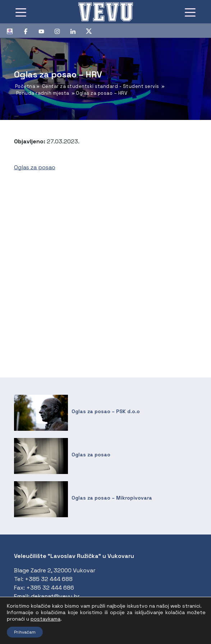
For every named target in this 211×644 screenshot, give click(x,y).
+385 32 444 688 (49, 579)
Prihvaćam (25, 632)
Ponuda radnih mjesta (43, 93)
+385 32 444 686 (50, 588)
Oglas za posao (35, 167)
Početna (25, 86)
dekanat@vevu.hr (55, 596)
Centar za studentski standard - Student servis (101, 86)
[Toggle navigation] (21, 12)
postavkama (45, 619)
